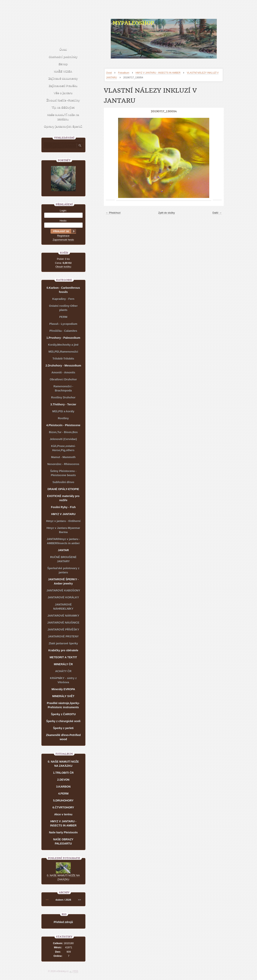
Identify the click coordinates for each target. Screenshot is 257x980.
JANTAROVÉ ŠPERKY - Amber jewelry (63, 581)
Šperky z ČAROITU (63, 714)
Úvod (109, 73)
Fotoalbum (124, 73)
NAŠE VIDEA (63, 71)
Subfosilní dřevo (63, 482)
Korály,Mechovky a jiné (63, 345)
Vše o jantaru (63, 93)
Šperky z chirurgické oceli (63, 721)
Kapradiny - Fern (63, 299)
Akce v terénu (63, 814)
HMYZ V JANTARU (63, 514)
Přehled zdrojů (63, 922)
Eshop (63, 64)
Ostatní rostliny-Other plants (63, 308)
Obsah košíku (63, 267)
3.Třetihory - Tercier (63, 404)
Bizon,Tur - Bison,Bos (63, 432)
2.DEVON (63, 780)
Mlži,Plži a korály (63, 411)
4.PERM (63, 794)
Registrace (63, 236)
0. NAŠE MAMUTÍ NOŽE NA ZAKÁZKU (63, 764)
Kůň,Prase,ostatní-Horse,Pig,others (63, 448)
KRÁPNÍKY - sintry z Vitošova (63, 680)
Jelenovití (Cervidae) (63, 439)
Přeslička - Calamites (63, 331)
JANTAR (63, 550)
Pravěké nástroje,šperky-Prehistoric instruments (63, 705)
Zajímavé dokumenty (63, 78)
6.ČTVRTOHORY (63, 807)
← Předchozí (113, 213)
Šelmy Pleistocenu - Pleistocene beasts (63, 473)
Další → (217, 213)
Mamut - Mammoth (63, 457)
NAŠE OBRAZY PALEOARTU (63, 841)
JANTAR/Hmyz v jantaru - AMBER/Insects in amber (63, 541)
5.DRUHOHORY (63, 801)
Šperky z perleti (63, 728)
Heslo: (63, 221)
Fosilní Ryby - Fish (63, 507)
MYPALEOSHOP (133, 23)
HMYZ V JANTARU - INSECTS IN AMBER (158, 73)
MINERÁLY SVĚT (63, 696)
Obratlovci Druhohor (63, 379)
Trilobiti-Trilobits (63, 359)
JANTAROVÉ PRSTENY (63, 636)
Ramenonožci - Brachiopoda (63, 388)
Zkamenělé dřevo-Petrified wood (63, 737)
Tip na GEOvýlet (63, 107)
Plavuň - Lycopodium (63, 324)
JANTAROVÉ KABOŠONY (63, 590)
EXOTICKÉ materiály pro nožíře (63, 498)
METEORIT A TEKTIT (63, 657)
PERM (63, 317)
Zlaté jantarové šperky (63, 643)
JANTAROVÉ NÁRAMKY (63, 616)
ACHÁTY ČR (63, 671)
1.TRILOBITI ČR (63, 773)
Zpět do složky (167, 213)
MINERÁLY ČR (63, 664)
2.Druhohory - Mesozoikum (63, 366)
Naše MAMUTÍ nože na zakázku (63, 117)
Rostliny (63, 418)
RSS (76, 971)
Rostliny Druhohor (63, 397)
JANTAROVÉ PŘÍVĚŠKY (63, 630)
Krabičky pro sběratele (63, 650)
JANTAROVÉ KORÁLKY (63, 597)
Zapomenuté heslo (63, 240)
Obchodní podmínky (63, 57)
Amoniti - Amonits (63, 372)
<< (47, 900)
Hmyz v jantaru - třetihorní (63, 521)
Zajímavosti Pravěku (63, 86)
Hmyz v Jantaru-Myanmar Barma (63, 530)
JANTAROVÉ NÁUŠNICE (63, 623)
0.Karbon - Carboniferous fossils (63, 290)
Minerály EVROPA (63, 689)
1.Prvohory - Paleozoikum (63, 338)
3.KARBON (63, 787)
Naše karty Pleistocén (63, 832)
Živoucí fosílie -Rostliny (63, 100)
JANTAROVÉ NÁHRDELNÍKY (63, 607)
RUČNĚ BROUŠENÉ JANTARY (63, 559)
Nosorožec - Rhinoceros (63, 464)
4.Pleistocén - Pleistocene (63, 425)
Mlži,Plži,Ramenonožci (63, 352)
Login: (63, 211)
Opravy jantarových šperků (63, 126)
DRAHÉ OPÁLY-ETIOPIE (63, 489)
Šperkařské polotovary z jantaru (63, 570)
